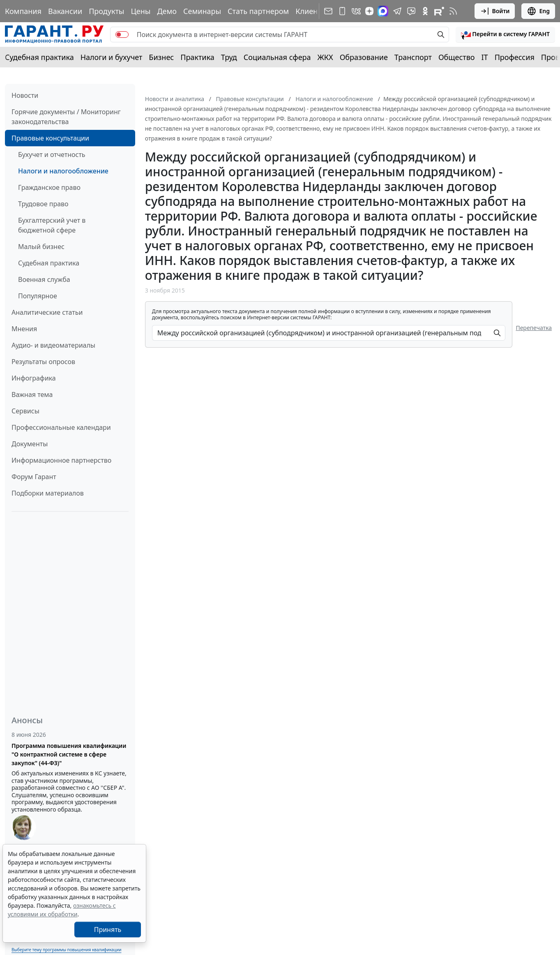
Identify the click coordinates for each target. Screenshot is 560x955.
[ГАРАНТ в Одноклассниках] (425, 11)
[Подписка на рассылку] (328, 11)
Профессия (515, 57)
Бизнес (161, 57)
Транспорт (413, 57)
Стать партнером (258, 11)
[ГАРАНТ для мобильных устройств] (342, 11)
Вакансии (65, 11)
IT (485, 57)
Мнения (24, 329)
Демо (167, 11)
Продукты (106, 11)
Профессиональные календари (61, 427)
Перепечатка (534, 328)
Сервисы (25, 411)
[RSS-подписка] (453, 11)
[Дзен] (369, 11)
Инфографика (34, 378)
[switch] (122, 35)
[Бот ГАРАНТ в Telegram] (411, 11)
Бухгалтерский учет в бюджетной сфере (52, 225)
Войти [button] (495, 11)
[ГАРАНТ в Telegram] (397, 11)
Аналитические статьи (47, 312)
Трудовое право (43, 204)
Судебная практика (39, 57)
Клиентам (313, 11)
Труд (229, 57)
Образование (364, 57)
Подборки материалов (48, 493)
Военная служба (44, 279)
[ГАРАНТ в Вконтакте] (356, 11)
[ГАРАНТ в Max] (383, 11)
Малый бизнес (41, 247)
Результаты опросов (43, 362)
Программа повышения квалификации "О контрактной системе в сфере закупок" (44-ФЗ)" (69, 754)
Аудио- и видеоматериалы (53, 345)
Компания (23, 11)
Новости (25, 95)
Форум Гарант (34, 477)
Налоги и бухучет (112, 57)
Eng (538, 11)
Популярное (38, 296)
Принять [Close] (108, 930)
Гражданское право (49, 187)
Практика (197, 57)
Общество (457, 57)
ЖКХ (325, 57)
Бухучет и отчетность (52, 155)
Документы (30, 444)
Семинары (202, 11)
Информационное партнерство (61, 460)
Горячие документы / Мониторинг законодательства (66, 117)
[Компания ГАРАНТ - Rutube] (439, 11)
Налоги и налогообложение (63, 171)
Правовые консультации (50, 138)
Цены (141, 11)
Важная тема (32, 394)
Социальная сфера (277, 57)
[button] (505, 35)
